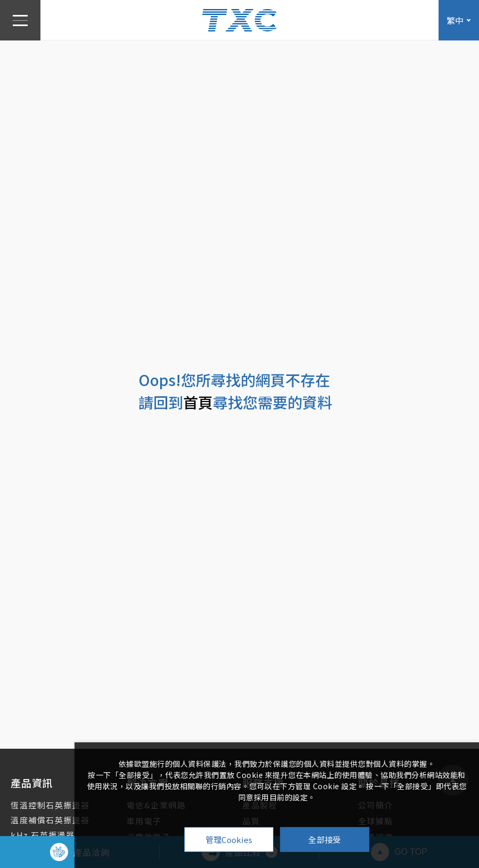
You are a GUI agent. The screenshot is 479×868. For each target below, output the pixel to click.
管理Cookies (229, 840)
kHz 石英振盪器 (43, 835)
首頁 (198, 402)
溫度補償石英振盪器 (50, 820)
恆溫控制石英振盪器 (50, 805)
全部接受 (324, 840)
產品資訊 (32, 783)
